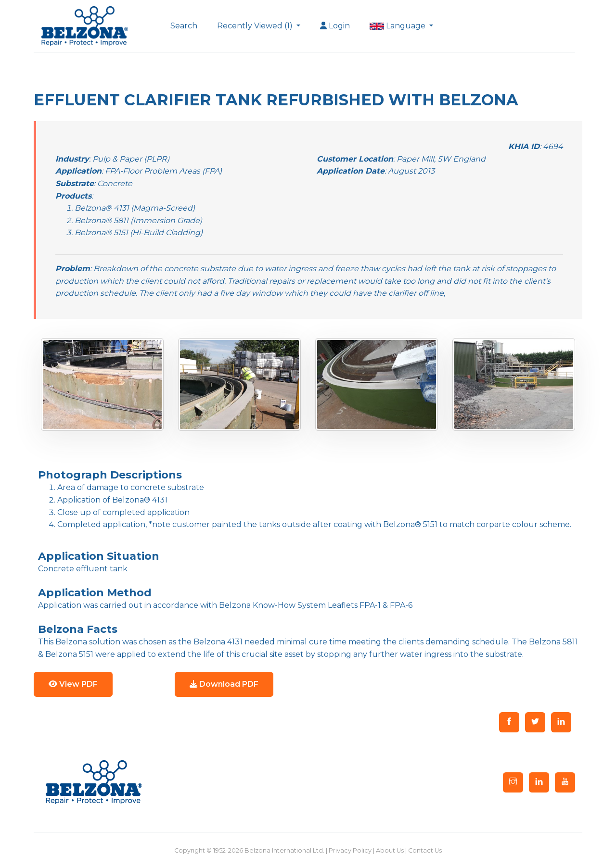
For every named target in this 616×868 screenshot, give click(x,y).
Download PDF (224, 684)
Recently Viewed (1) (256, 26)
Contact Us (425, 850)
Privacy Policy (350, 850)
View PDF (73, 684)
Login (335, 26)
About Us (390, 850)
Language (398, 26)
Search (184, 26)
